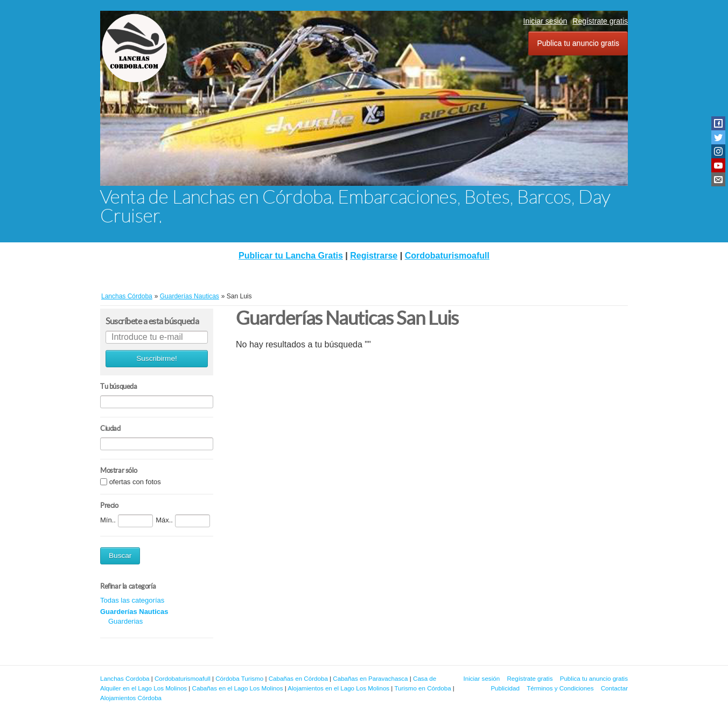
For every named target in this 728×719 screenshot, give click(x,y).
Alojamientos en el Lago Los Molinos (338, 688)
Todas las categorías (132, 600)
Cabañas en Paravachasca (370, 678)
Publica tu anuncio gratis (578, 43)
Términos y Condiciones (560, 688)
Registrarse (374, 256)
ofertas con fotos (135, 482)
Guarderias (125, 621)
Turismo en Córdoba (422, 688)
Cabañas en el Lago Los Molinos (238, 688)
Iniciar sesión (545, 21)
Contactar (614, 688)
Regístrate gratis (600, 21)
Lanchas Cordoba (125, 678)
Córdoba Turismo (239, 678)
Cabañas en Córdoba (298, 678)
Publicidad (505, 688)
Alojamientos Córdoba (131, 698)
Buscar (120, 556)
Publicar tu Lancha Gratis (291, 256)
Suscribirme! (157, 358)
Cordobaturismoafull (447, 256)
